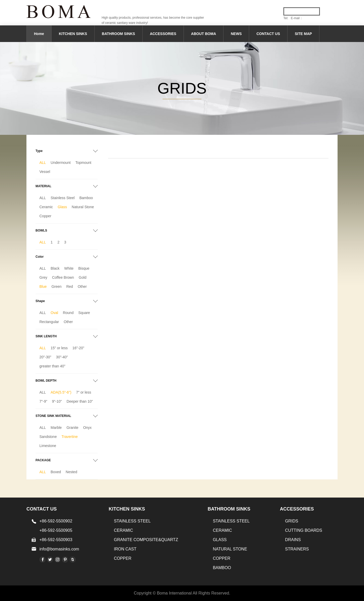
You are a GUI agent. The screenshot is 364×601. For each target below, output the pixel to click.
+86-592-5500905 (56, 530)
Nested (71, 472)
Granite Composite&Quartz (146, 540)
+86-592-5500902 (56, 521)
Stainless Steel (63, 198)
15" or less (59, 348)
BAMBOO (222, 568)
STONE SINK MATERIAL (53, 416)
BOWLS (41, 230)
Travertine (70, 437)
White (69, 268)
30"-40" (62, 357)
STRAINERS (297, 549)
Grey (43, 277)
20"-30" (45, 357)
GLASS (220, 540)
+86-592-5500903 (56, 540)
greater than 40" (52, 366)
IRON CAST (125, 549)
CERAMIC (123, 530)
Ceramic (46, 207)
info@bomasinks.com (59, 549)
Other (82, 286)
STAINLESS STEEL (132, 521)
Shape (40, 301)
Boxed (56, 472)
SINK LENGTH (46, 336)
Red (70, 286)
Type (39, 151)
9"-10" (57, 401)
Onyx (87, 428)
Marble (56, 428)
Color (40, 257)
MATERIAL (43, 186)
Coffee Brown (63, 277)
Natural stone (230, 549)
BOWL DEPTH (46, 381)
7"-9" (43, 401)
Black (55, 268)
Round (68, 313)
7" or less (84, 392)
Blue (43, 286)
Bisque (84, 268)
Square (84, 313)
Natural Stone (83, 207)
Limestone (48, 446)
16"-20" (78, 348)
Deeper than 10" (80, 401)
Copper (45, 216)
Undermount (61, 163)
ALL (43, 163)
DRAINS (293, 540)
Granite (72, 428)
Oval (54, 313)
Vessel (45, 172)
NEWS (236, 34)
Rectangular (49, 322)
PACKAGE (43, 460)
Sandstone (48, 437)
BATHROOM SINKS (118, 34)
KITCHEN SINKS (73, 34)
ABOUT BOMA (204, 34)
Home (39, 34)
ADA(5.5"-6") (61, 392)
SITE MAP (303, 34)
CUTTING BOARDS (304, 530)
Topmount (83, 163)
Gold (83, 277)
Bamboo (86, 198)
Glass (62, 207)
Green (56, 286)
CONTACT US (268, 34)
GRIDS (292, 521)
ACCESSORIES (163, 34)
